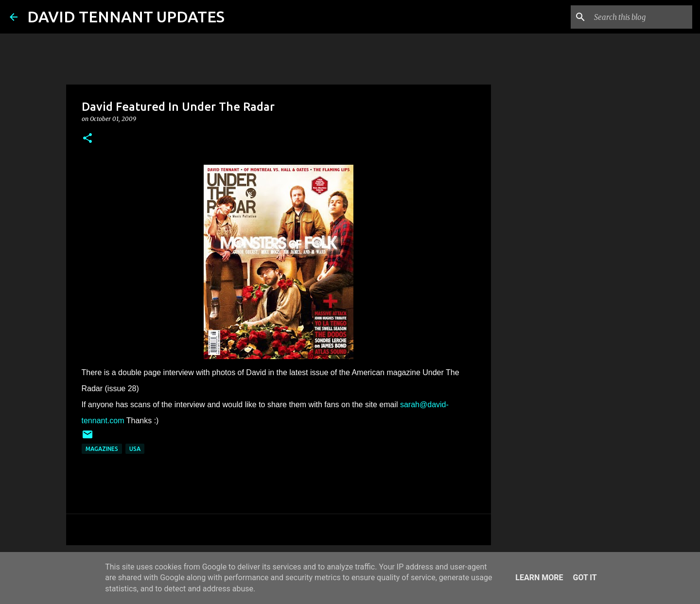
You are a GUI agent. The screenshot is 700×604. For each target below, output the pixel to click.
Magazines (102, 449)
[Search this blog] (641, 17)
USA (135, 449)
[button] (87, 139)
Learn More (539, 578)
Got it (585, 578)
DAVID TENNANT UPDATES (126, 17)
